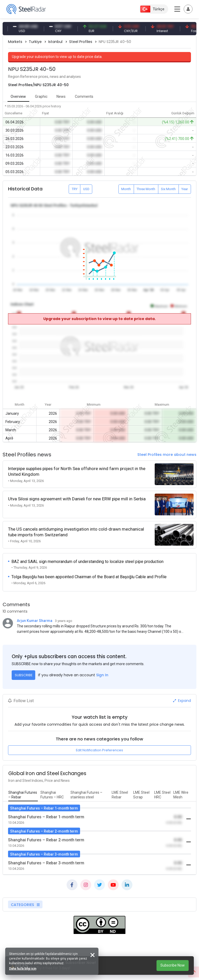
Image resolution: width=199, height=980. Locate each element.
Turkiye (35, 42)
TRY (75, 189)
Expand (182, 701)
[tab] (23, 795)
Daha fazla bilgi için (23, 969)
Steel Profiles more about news (167, 455)
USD (86, 189)
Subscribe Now (173, 965)
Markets (15, 42)
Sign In (102, 675)
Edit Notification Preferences (99, 750)
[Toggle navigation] (188, 9)
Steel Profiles (81, 42)
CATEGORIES (25, 905)
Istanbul (55, 42)
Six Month (168, 189)
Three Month (146, 189)
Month (126, 189)
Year (185, 189)
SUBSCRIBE (24, 675)
